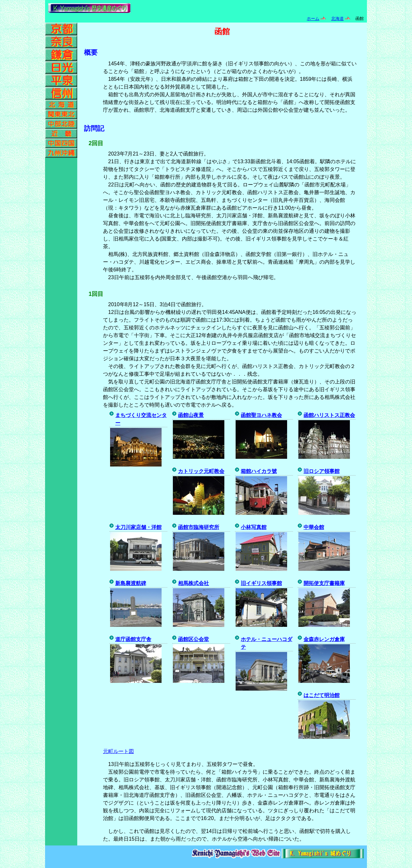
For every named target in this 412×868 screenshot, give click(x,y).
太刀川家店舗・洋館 (138, 527)
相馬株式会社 (193, 583)
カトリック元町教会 (201, 471)
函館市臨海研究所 (199, 527)
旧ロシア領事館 (322, 471)
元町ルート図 (118, 751)
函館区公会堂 (193, 639)
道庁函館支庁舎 (133, 639)
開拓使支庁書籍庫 (324, 583)
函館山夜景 (191, 415)
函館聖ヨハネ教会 (261, 415)
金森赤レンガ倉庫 (324, 639)
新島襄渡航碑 (131, 583)
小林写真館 (254, 527)
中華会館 (314, 527)
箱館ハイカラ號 (259, 471)
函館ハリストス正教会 (329, 415)
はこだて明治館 (322, 695)
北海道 (337, 19)
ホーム (313, 19)
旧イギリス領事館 (261, 583)
